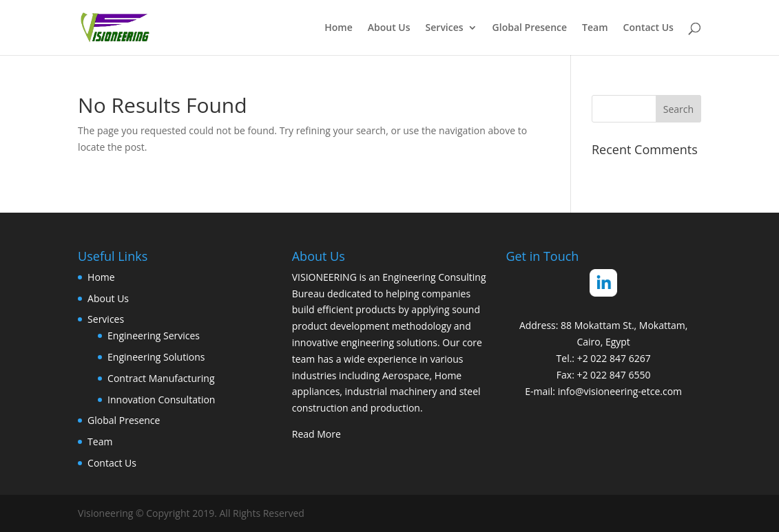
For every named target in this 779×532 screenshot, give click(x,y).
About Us (389, 28)
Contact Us (648, 28)
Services (445, 28)
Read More (316, 434)
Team (595, 28)
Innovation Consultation (161, 400)
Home (339, 28)
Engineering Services (154, 336)
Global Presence (530, 28)
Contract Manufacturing (161, 378)
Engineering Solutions (156, 357)
